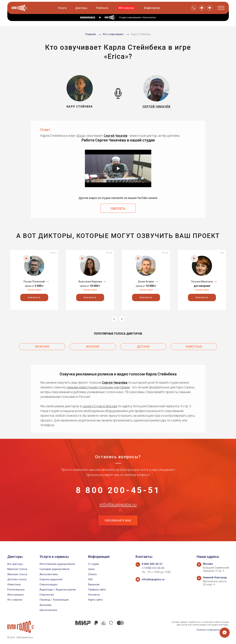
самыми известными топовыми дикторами (98, 386)
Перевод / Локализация (54, 600)
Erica (81, 136)
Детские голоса (17, 579)
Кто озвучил (15, 600)
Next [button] (122, 319)
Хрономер (46, 605)
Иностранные (16, 595)
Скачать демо (34, 290)
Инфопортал (152, 8)
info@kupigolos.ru (118, 508)
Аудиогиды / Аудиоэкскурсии (58, 590)
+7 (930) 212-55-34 (153, 568)
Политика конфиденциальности (212, 630)
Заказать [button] (34, 297)
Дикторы (82, 8)
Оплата (92, 574)
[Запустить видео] (118, 168)
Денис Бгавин (146, 282)
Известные (194, 346)
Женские (93, 346)
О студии (93, 564)
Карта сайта (95, 600)
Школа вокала (48, 610)
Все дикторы (15, 564)
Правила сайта (97, 590)
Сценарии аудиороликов (54, 569)
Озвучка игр (47, 595)
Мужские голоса (17, 569)
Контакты (94, 595)
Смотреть (118, 208)
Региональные (16, 590)
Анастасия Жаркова (90, 282)
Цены (91, 569)
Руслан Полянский (34, 282)
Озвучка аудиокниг (51, 579)
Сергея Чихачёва (115, 381)
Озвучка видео (49, 584)
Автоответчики (49, 574)
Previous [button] (114, 319)
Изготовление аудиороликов (57, 564)
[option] (34, 280)
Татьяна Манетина (202, 282)
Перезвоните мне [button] (118, 525)
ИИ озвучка (126, 8)
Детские (143, 346)
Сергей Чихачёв (116, 136)
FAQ (90, 579)
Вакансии (94, 584)
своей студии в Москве (100, 405)
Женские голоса (17, 574)
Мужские (42, 346)
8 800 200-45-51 (118, 490)
